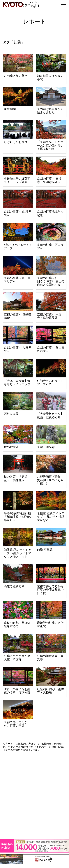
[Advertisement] (34, 795)
